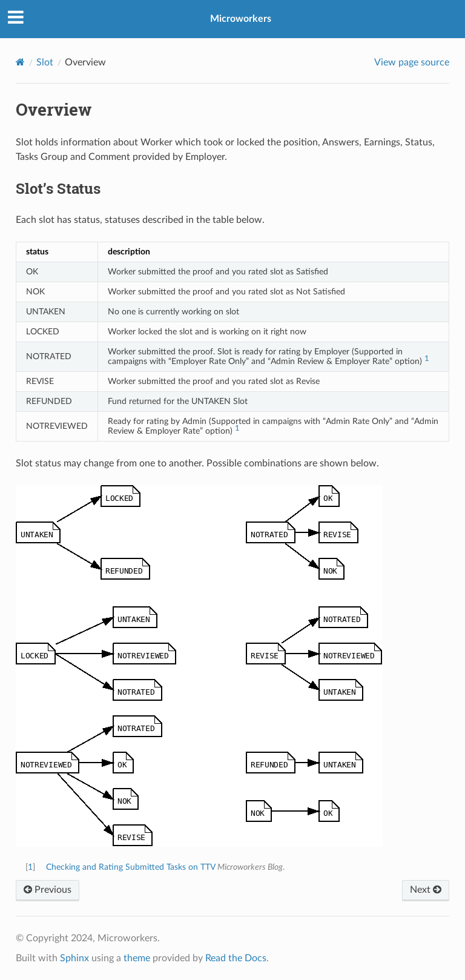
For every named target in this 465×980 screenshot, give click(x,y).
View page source (412, 62)
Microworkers (241, 19)
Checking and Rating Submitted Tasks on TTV (130, 867)
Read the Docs (236, 958)
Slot (45, 62)
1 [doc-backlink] (30, 867)
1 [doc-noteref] (427, 359)
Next (426, 890)
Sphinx (74, 958)
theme (137, 958)
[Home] (20, 62)
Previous (48, 890)
